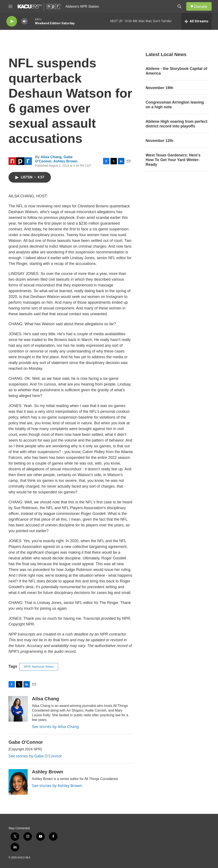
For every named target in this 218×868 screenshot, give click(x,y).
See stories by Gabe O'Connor (35, 756)
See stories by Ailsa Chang (55, 726)
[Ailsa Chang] (18, 709)
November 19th (159, 88)
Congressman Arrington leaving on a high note (175, 105)
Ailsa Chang (51, 157)
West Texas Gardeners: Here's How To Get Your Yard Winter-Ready (173, 160)
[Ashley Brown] (18, 782)
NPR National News (39, 667)
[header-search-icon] (179, 6)
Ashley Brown (65, 161)
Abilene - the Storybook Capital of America (176, 71)
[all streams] (196, 21)
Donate (201, 6)
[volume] (24, 21)
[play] (12, 21)
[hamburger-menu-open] (10, 6)
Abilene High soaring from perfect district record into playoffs (176, 124)
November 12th (159, 141)
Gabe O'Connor (26, 742)
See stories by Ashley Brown (57, 786)
